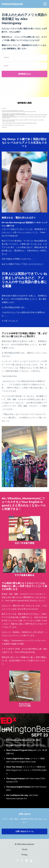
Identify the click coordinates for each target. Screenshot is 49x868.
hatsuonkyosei (12, 4)
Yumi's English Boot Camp (18, 759)
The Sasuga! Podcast (16, 778)
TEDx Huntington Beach (17, 740)
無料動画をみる (25, 74)
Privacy (24, 855)
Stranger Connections (16, 745)
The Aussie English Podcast (18, 787)
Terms (24, 849)
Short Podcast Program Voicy (19, 750)
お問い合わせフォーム (25, 831)
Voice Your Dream (14, 767)
